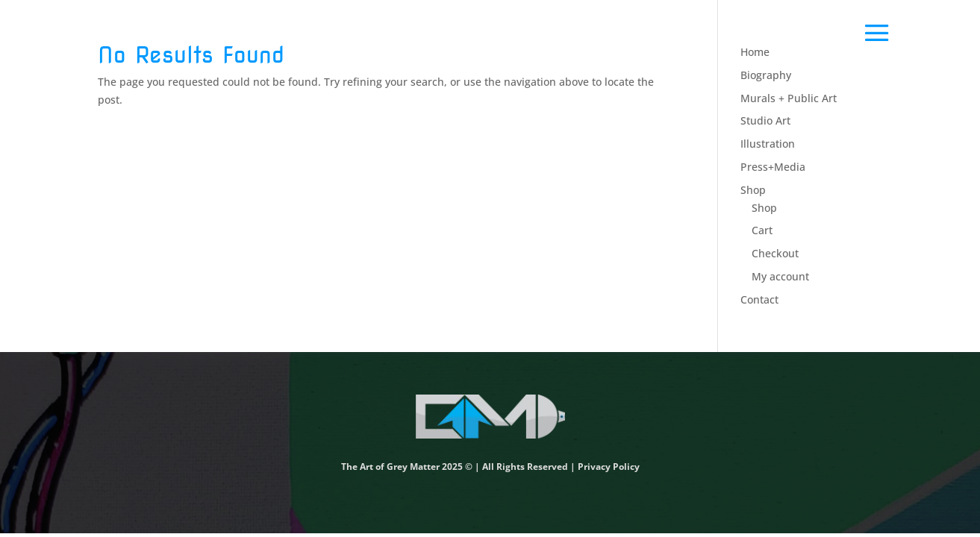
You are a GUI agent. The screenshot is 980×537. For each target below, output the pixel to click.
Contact (759, 299)
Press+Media (773, 167)
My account (780, 276)
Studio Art (765, 120)
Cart (762, 230)
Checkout (775, 253)
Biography (766, 75)
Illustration (768, 144)
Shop (753, 190)
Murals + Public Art (789, 98)
